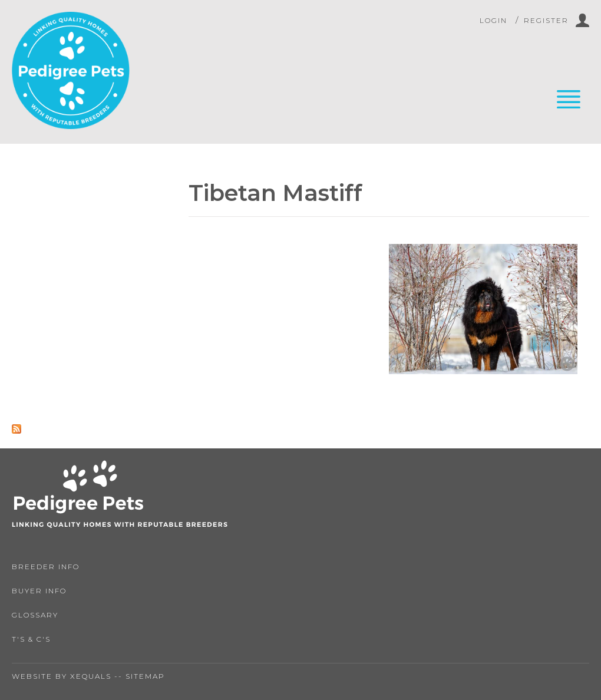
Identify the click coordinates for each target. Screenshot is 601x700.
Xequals (91, 676)
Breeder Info (46, 567)
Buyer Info (39, 591)
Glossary (35, 615)
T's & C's (31, 639)
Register (546, 20)
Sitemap (145, 676)
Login (493, 20)
